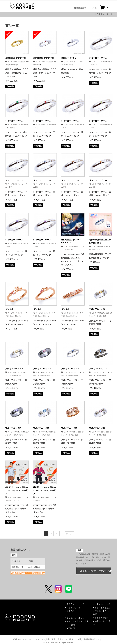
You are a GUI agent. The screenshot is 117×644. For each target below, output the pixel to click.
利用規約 (70, 611)
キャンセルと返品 (102, 608)
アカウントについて (75, 604)
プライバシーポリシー (76, 618)
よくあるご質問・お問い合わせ (96, 571)
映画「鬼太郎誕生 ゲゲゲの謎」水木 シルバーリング (44, 73)
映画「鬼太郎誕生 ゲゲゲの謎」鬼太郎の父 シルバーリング (16, 73)
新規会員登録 (80, 8)
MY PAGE (70, 628)
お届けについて (73, 608)
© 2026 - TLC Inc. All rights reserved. (58, 642)
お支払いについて (102, 604)
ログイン (94, 8)
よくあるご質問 (101, 618)
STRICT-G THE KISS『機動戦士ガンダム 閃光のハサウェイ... (17, 509)
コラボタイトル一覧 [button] (105, 14)
